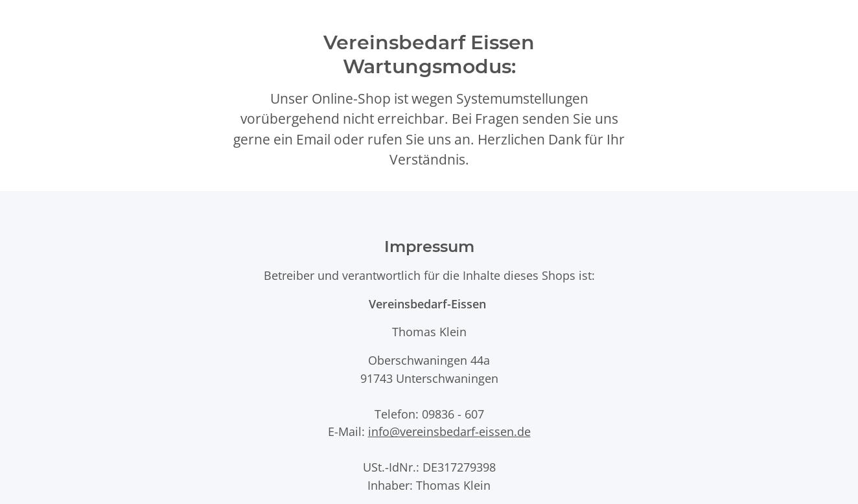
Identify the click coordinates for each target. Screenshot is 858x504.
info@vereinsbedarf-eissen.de (449, 431)
